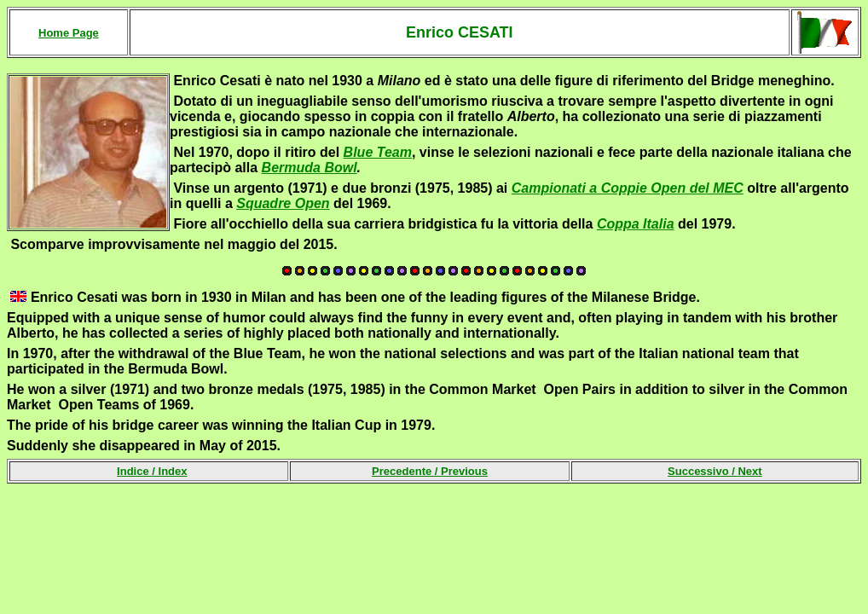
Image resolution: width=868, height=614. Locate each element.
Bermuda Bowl (310, 168)
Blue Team (378, 152)
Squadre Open (283, 203)
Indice (134, 471)
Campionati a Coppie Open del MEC (628, 188)
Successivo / (715, 471)
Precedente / (430, 471)
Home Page (69, 33)
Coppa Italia (636, 224)
